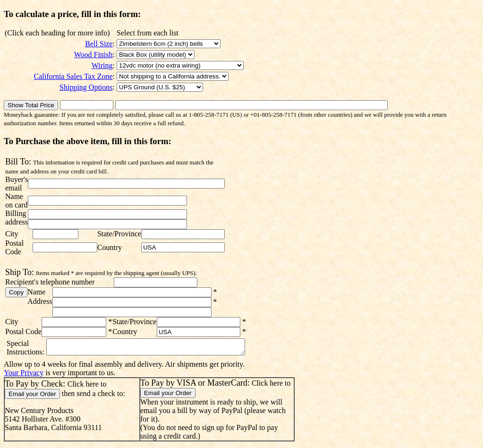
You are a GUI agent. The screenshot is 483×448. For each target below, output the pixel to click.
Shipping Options (86, 87)
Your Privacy (24, 375)
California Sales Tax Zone (73, 76)
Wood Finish (93, 55)
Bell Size (99, 44)
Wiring (102, 65)
